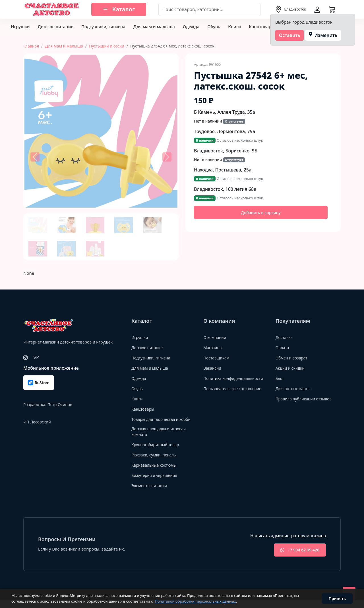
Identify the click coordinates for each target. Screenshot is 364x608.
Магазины (214, 348)
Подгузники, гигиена (103, 26)
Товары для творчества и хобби (158, 422)
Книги (234, 26)
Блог (280, 378)
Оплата (283, 348)
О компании (216, 337)
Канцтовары (262, 26)
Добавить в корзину (261, 213)
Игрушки (20, 26)
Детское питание (55, 26)
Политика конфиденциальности (226, 381)
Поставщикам (218, 358)
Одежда (191, 26)
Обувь (214, 26)
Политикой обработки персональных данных (195, 601)
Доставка (285, 337)
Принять (337, 598)
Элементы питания (151, 493)
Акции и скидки (292, 368)
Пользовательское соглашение (235, 395)
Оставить (290, 35)
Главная (31, 46)
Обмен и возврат (293, 358)
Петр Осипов (60, 405)
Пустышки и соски (107, 46)
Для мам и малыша (154, 26)
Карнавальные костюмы (157, 472)
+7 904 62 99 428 (297, 558)
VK (36, 357)
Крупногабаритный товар (158, 452)
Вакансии (213, 368)
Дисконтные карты (295, 388)
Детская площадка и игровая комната (162, 439)
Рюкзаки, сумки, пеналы (157, 462)
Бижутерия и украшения (157, 483)
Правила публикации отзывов (307, 399)
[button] (35, 157)
